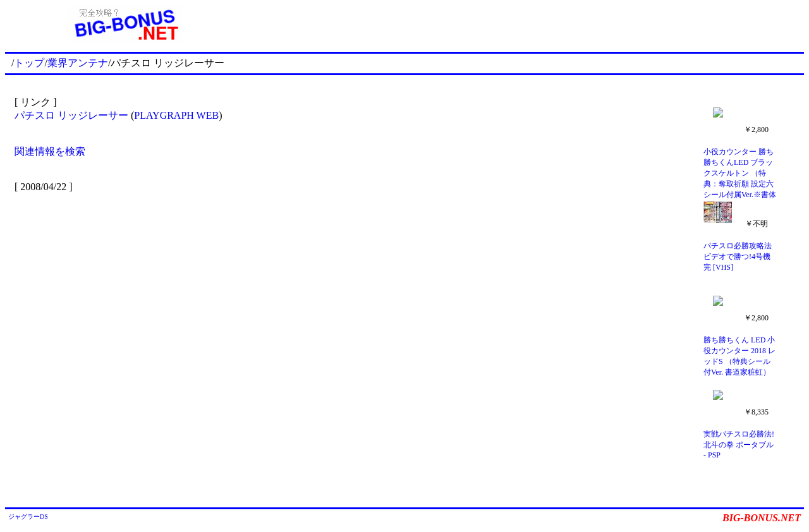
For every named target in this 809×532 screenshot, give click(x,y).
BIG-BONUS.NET (762, 518)
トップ (29, 63)
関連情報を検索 (50, 151)
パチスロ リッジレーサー (71, 115)
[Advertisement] (525, 24)
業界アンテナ (78, 63)
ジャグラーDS (28, 517)
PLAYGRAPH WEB (176, 115)
